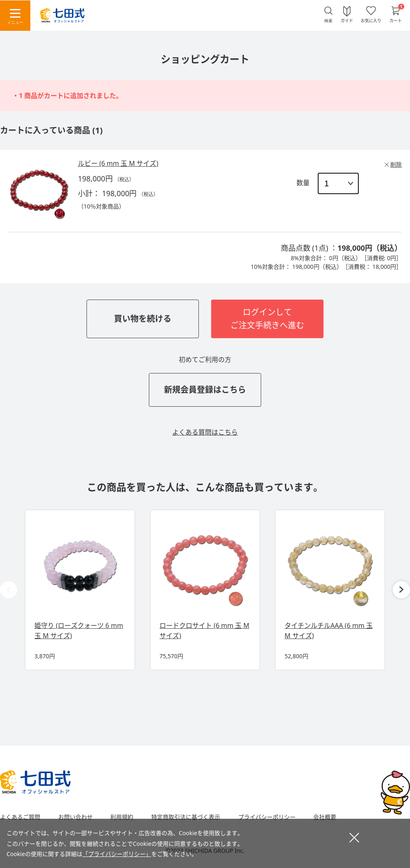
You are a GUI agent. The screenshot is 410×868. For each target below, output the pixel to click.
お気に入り (371, 20)
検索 (328, 21)
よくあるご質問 (20, 817)
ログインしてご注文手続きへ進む (267, 319)
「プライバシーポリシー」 (117, 854)
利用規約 (122, 817)
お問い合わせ (75, 817)
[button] (401, 590)
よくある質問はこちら (205, 432)
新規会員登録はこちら (205, 390)
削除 (396, 164)
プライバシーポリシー (267, 817)
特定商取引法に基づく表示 (186, 817)
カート (396, 20)
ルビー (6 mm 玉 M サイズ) (118, 163)
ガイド (347, 20)
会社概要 (325, 817)
